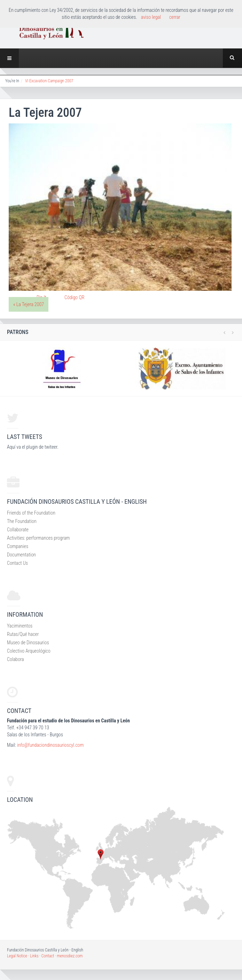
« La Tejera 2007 (29, 304)
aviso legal (151, 17)
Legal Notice (17, 956)
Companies (18, 546)
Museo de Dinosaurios (28, 643)
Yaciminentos (20, 626)
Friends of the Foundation (31, 513)
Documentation (21, 555)
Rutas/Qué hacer (23, 634)
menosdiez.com (70, 956)
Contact (48, 956)
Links (34, 956)
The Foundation (22, 521)
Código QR (74, 297)
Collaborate (18, 530)
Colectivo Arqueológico (29, 651)
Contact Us (17, 563)
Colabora (15, 659)
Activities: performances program (38, 538)
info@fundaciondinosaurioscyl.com (50, 745)
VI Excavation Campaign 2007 (49, 81)
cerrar (175, 17)
